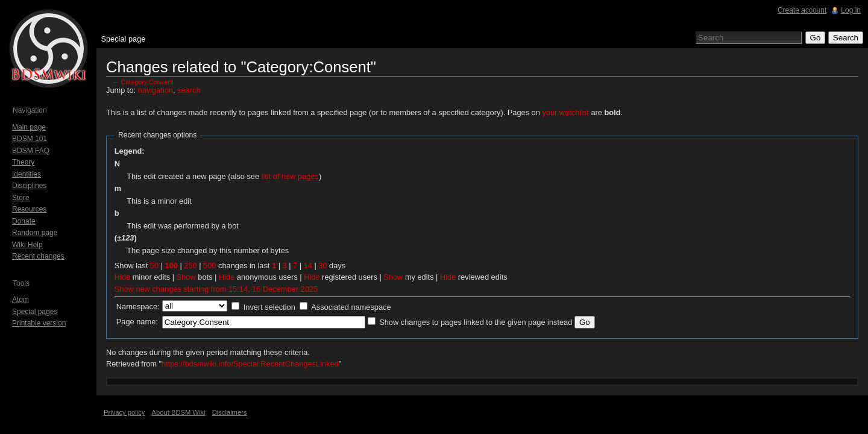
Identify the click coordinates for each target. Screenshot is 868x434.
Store (21, 198)
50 (154, 266)
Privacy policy (124, 412)
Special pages (35, 312)
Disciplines (29, 186)
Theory (23, 162)
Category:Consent (147, 82)
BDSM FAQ (31, 151)
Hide (122, 277)
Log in (851, 10)
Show (186, 277)
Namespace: (138, 307)
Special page (123, 39)
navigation (156, 90)
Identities (27, 174)
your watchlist (565, 112)
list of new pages (290, 176)
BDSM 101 (30, 139)
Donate (24, 221)
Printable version (39, 323)
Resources (29, 209)
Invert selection (269, 307)
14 (308, 266)
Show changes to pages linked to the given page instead (476, 322)
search (189, 90)
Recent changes (38, 256)
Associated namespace (351, 307)
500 (209, 266)
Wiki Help (27, 245)
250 (190, 266)
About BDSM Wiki (179, 412)
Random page (35, 233)
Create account (802, 10)
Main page (29, 127)
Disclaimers (230, 412)
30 (322, 266)
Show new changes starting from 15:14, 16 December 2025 (216, 289)
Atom (20, 300)
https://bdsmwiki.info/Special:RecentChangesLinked (250, 364)
